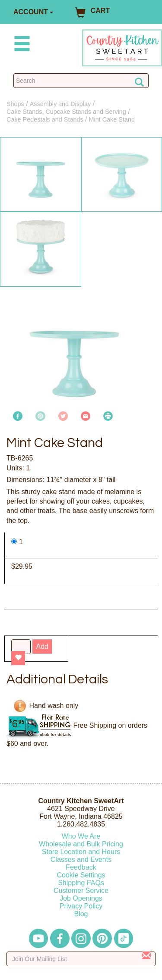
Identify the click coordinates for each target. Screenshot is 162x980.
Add (42, 647)
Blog (81, 914)
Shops (15, 104)
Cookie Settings (81, 875)
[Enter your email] (81, 959)
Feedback (81, 867)
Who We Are (81, 836)
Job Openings (81, 898)
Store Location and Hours (81, 852)
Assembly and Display (60, 104)
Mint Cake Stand (112, 119)
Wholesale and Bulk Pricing (81, 844)
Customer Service (81, 891)
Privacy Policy (81, 906)
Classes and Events (81, 859)
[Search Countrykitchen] (81, 81)
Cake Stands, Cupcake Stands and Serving (66, 112)
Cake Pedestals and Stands (45, 119)
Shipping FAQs (81, 883)
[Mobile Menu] (20, 45)
